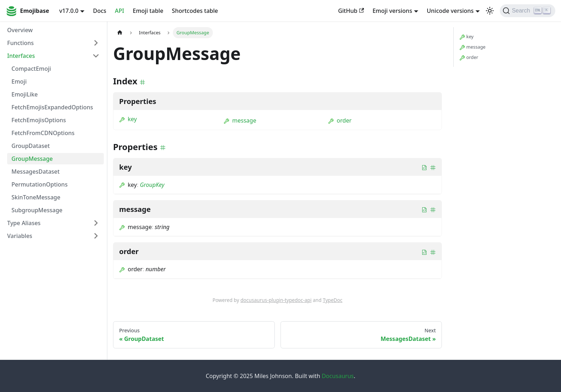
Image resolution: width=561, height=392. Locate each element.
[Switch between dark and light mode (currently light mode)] (490, 11)
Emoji (19, 81)
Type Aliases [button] (24, 223)
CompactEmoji (31, 69)
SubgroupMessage (37, 210)
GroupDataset (31, 146)
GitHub (351, 11)
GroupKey (152, 185)
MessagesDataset (36, 172)
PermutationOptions (40, 184)
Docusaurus (338, 376)
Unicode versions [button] (450, 11)
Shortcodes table (195, 11)
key (128, 119)
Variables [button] (20, 236)
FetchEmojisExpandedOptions (52, 107)
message (240, 120)
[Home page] (120, 33)
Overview (20, 30)
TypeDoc (333, 300)
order (340, 120)
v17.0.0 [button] (69, 11)
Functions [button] (20, 43)
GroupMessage (32, 159)
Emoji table (148, 11)
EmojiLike (25, 94)
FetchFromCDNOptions (43, 133)
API (119, 11)
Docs (100, 11)
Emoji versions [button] (392, 11)
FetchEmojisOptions (39, 120)
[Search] (528, 11)
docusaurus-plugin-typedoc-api (276, 300)
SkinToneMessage (36, 197)
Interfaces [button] (21, 56)
